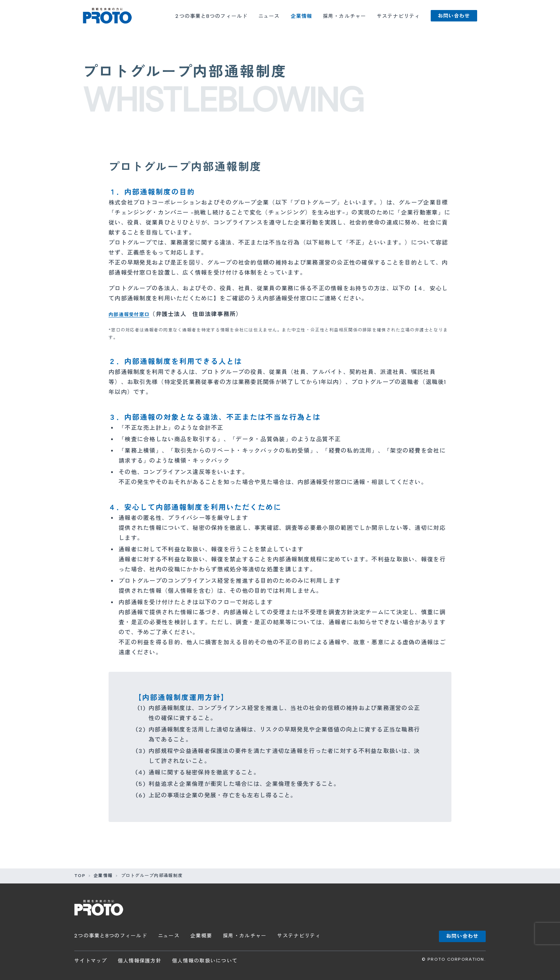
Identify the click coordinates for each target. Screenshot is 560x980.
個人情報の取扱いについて (205, 961)
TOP (80, 876)
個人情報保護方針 (140, 961)
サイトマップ (91, 961)
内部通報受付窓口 (133, 314)
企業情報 (301, 16)
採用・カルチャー (344, 16)
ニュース (269, 16)
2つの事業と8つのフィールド (211, 16)
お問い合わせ (454, 16)
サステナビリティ (398, 16)
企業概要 (201, 936)
